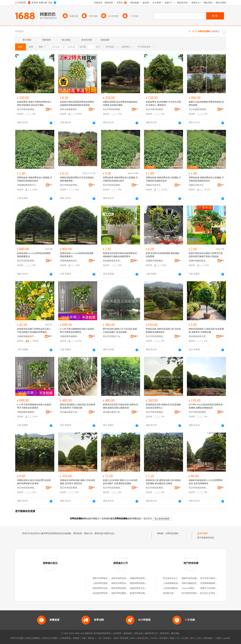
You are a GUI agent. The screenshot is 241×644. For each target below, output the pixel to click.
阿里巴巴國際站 (33, 638)
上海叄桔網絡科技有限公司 (176, 588)
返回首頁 (148, 519)
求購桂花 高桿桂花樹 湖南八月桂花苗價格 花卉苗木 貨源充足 (77, 482)
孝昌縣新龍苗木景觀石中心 (113, 261)
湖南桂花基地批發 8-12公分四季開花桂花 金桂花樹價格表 (206, 482)
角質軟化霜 (168, 593)
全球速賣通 (65, 638)
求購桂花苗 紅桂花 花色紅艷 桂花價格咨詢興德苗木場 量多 (34, 482)
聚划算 (91, 638)
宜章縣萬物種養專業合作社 (213, 583)
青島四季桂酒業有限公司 (123, 588)
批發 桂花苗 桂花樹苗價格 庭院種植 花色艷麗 (163, 255)
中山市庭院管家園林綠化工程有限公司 (198, 109)
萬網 (172, 638)
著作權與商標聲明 (102, 633)
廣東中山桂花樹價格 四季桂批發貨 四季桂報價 (206, 103)
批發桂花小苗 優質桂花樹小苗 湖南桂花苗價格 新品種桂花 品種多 (163, 482)
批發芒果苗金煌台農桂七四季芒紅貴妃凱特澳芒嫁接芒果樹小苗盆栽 (206, 255)
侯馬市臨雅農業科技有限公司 (70, 109)
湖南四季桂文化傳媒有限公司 (144, 588)
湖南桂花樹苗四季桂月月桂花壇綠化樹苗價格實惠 (77, 179)
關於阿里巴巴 (151, 633)
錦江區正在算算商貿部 (211, 593)
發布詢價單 (203, 533)
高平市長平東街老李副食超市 (214, 578)
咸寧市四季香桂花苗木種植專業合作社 (111, 578)
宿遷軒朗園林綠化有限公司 (198, 261)
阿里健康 (208, 638)
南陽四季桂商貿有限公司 (142, 578)
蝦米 (133, 638)
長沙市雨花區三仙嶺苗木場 (113, 336)
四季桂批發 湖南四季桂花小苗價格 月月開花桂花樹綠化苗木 (35, 179)
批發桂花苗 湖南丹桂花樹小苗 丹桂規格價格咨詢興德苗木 (163, 331)
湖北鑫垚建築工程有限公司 (70, 412)
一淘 (99, 638)
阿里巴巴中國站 (50, 638)
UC (178, 638)
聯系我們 (164, 633)
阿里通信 (164, 638)
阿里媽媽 (124, 638)
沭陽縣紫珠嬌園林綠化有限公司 (70, 336)
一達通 (218, 638)
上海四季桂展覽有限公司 (104, 583)
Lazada (226, 638)
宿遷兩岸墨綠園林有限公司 (156, 261)
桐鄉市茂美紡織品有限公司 (194, 578)
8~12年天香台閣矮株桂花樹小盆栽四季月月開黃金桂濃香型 (77, 331)
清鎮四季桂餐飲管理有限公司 (125, 593)
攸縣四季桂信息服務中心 (104, 588)
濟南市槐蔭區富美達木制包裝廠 (196, 583)
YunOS (154, 638)
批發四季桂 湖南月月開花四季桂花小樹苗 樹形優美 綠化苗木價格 (34, 103)
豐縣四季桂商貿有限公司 (142, 583)
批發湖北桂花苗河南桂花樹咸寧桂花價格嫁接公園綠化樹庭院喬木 (120, 255)
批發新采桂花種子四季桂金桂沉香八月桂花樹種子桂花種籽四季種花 (34, 331)
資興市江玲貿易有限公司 (212, 588)
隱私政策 (139, 633)
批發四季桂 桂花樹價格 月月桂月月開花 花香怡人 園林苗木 (163, 103)
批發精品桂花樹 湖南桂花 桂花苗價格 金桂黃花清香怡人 (163, 406)
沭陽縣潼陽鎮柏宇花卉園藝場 (27, 336)
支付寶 (185, 638)
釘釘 (199, 638)
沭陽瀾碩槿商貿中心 (27, 185)
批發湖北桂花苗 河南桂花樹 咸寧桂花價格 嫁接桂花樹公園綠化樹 (120, 406)
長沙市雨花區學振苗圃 (70, 185)
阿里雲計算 (143, 638)
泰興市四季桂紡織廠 (121, 583)
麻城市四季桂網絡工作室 (142, 593)
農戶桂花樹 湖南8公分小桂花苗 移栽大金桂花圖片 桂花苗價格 (120, 331)
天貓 (84, 638)
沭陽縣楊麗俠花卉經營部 (70, 261)
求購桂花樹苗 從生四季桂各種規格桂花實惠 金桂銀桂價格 (120, 103)
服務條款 (128, 633)
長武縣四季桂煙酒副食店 (104, 593)
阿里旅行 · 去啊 (110, 638)
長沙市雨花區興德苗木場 (27, 109)
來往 (193, 638)
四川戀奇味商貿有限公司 (193, 593)
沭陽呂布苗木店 (153, 185)
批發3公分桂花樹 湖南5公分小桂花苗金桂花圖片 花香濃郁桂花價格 (120, 482)
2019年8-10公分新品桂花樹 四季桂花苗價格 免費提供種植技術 (206, 406)
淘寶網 (76, 638)
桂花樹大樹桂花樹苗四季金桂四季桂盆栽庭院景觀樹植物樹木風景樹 (77, 103)
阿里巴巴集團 (17, 638)
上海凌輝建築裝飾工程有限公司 (178, 583)
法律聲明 (117, 633)
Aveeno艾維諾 (188, 588)
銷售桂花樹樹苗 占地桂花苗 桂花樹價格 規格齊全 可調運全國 (206, 331)
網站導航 (175, 633)
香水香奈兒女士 (170, 578)
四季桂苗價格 (172, 533)
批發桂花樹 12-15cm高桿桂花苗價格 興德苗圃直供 (34, 255)
